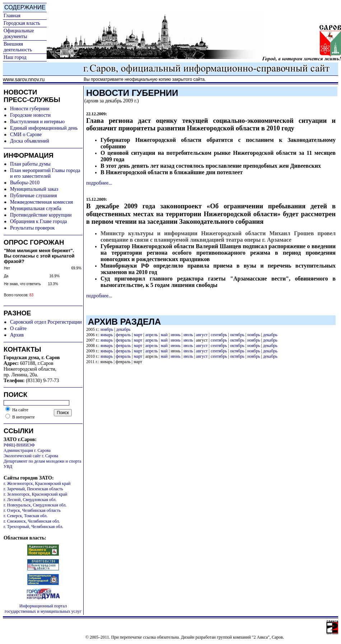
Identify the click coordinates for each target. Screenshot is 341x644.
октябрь (237, 335)
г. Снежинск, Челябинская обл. (32, 521)
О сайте (18, 328)
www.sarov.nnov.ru (24, 79)
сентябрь (219, 335)
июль (188, 335)
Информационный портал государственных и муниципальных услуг (43, 609)
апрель (151, 335)
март (138, 335)
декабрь (123, 329)
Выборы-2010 (25, 183)
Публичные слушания (33, 196)
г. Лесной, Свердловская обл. (30, 500)
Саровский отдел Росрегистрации (46, 322)
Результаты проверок (32, 228)
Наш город (15, 57)
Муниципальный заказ (34, 189)
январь (107, 335)
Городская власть (22, 23)
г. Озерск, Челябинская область (32, 510)
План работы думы (30, 164)
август (202, 335)
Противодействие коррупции (41, 215)
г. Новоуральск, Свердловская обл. (35, 505)
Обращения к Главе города (38, 221)
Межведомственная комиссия (41, 202)
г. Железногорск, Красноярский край (37, 483)
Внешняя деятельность (18, 47)
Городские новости (30, 115)
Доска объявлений (30, 141)
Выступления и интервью (37, 122)
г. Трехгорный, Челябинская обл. (33, 527)
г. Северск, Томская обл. (26, 516)
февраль (123, 335)
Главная (12, 16)
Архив (17, 335)
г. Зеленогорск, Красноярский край (35, 494)
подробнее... (99, 183)
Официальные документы (19, 34)
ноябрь (107, 329)
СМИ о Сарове (26, 135)
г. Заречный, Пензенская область (33, 489)
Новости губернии (30, 109)
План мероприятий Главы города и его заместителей (45, 173)
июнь (175, 335)
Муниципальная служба (36, 209)
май (164, 335)
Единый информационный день (44, 128)
